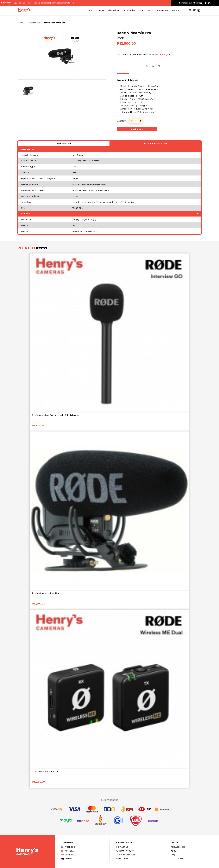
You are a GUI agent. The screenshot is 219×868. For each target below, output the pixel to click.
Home (89, 10)
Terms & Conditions (126, 855)
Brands (150, 10)
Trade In (176, 10)
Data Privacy (123, 859)
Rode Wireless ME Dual (45, 772)
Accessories (129, 10)
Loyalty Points (178, 859)
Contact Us (122, 847)
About (174, 851)
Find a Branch (178, 847)
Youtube (68, 855)
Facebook (68, 847)
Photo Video (114, 10)
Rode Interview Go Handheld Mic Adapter (55, 415)
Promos (100, 10)
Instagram (68, 851)
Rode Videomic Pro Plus (46, 593)
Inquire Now (137, 129)
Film (141, 10)
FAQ (173, 855)
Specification (64, 143)
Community (163, 10)
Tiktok (67, 859)
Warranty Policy (125, 851)
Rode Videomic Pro (55, 23)
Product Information (155, 143)
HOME (21, 23)
